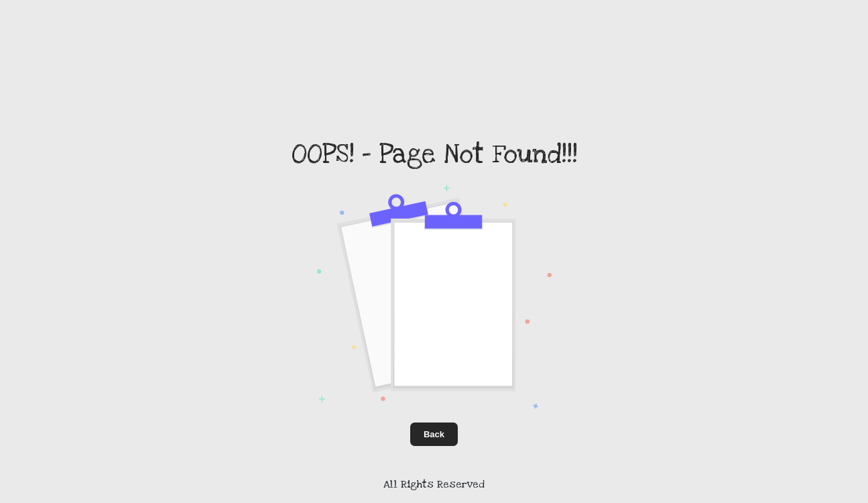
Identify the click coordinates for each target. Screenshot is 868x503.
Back (434, 434)
